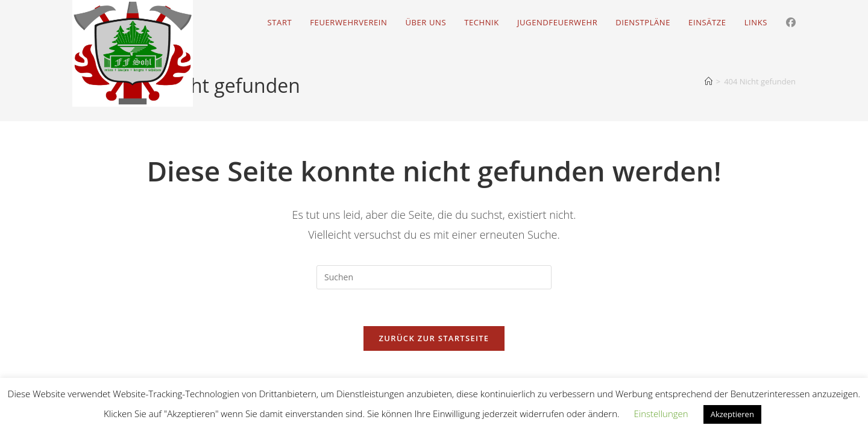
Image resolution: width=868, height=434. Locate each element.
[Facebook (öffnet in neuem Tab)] (791, 22)
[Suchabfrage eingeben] (434, 277)
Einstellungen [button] (661, 414)
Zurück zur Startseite (434, 338)
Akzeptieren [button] (732, 414)
